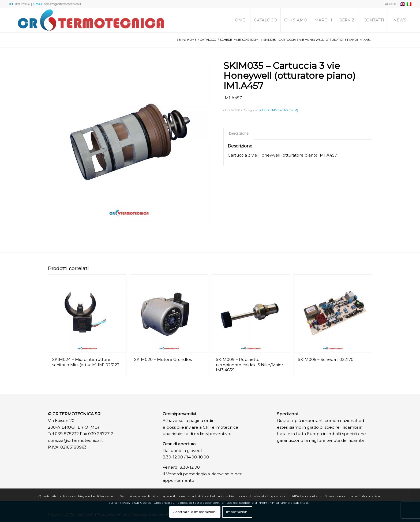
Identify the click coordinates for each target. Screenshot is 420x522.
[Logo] (91, 20)
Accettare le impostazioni (195, 512)
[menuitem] (389, 4)
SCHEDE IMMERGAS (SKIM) (278, 110)
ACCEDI (390, 4)
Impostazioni (237, 512)
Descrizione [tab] (239, 133)
